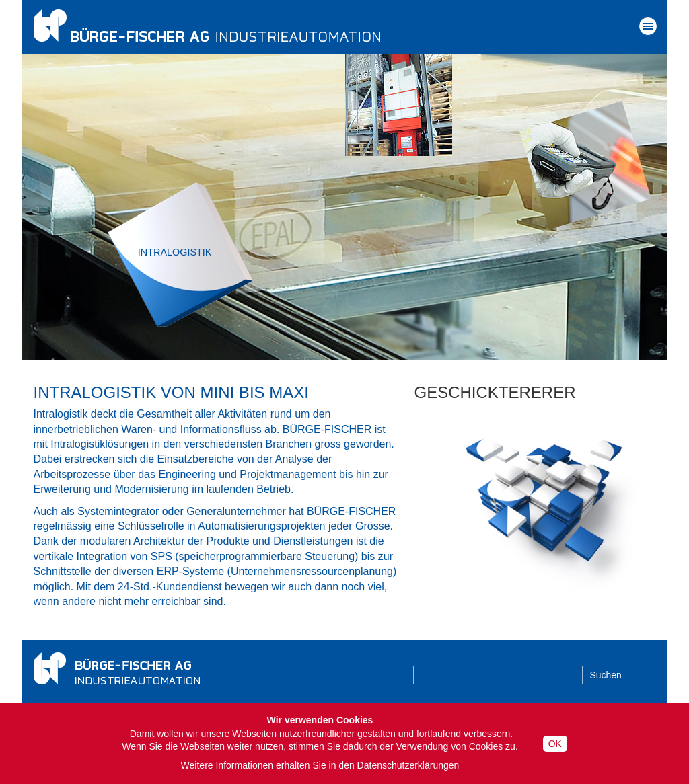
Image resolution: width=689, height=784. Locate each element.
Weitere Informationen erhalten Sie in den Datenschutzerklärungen (320, 765)
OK (555, 744)
